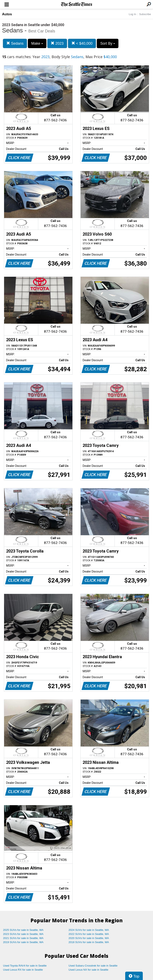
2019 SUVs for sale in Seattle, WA (23, 942)
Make (37, 43)
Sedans (15, 43)
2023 (57, 43)
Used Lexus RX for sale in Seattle (23, 970)
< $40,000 (82, 43)
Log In (132, 14)
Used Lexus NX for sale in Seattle (88, 970)
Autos (7, 14)
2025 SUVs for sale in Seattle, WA (23, 930)
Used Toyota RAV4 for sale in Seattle (25, 966)
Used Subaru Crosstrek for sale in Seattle (93, 966)
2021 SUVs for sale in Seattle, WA (23, 938)
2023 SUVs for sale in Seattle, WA (23, 934)
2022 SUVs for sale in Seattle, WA (89, 934)
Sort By (108, 43)
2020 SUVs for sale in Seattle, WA (89, 938)
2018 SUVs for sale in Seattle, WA (89, 942)
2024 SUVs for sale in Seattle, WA (89, 930)
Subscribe (145, 14)
